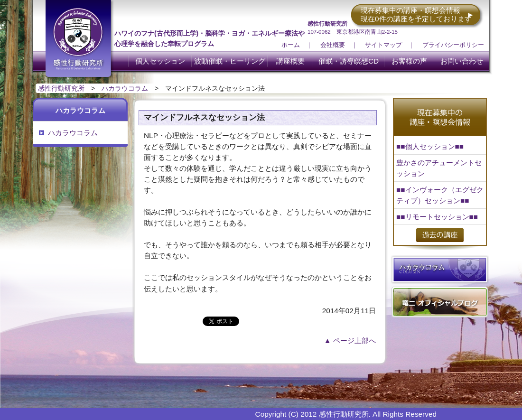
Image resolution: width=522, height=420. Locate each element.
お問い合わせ (462, 61)
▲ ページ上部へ (350, 341)
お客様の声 (409, 61)
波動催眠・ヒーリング (230, 61)
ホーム (291, 45)
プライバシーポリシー (453, 45)
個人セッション (160, 61)
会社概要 (333, 45)
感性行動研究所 (61, 88)
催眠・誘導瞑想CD (349, 61)
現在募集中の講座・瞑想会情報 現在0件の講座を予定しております (416, 14)
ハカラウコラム (125, 88)
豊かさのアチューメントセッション (439, 168)
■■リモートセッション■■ (437, 217)
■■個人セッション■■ (430, 146)
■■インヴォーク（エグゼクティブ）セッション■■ (440, 195)
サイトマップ (383, 45)
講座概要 (290, 61)
